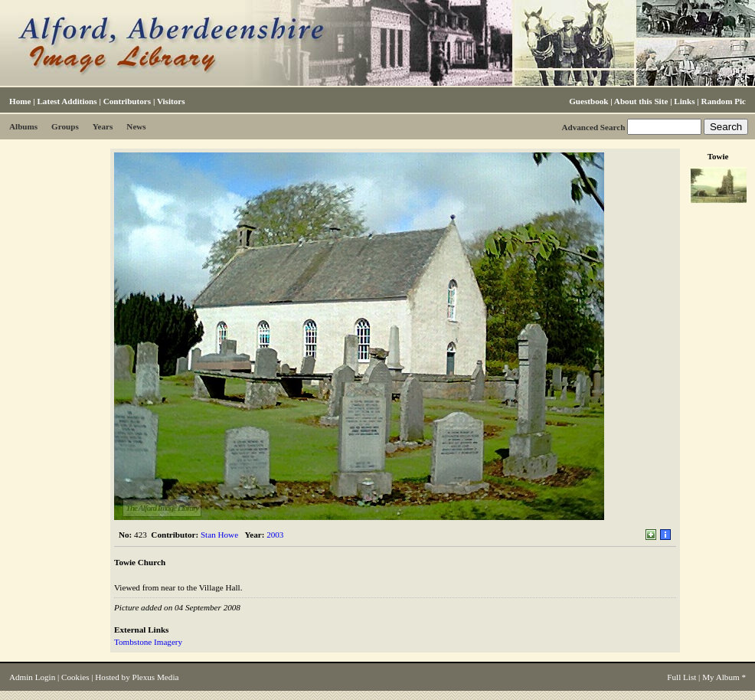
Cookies (75, 677)
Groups (65, 126)
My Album (721, 677)
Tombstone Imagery (148, 642)
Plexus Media (156, 677)
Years (103, 126)
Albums (23, 126)
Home (20, 101)
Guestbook (588, 101)
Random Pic (724, 101)
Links (684, 101)
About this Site (641, 101)
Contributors (127, 101)
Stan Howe (219, 535)
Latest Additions (67, 101)
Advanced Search (593, 127)
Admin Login (32, 677)
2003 (275, 535)
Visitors (171, 101)
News (136, 126)
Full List (681, 677)
